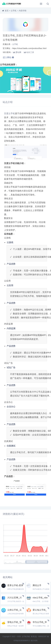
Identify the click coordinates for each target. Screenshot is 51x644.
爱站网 (17, 52)
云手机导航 (26, 637)
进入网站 (8, 57)
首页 (7, 11)
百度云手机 (10, 113)
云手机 (14, 11)
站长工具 (29, 52)
